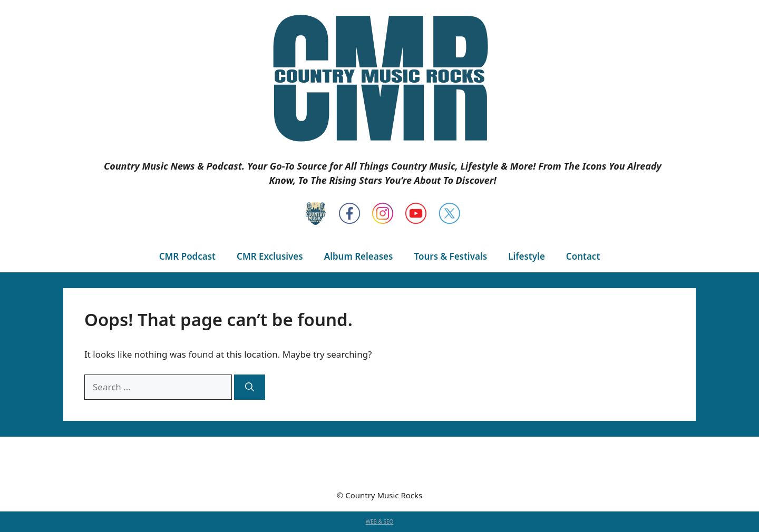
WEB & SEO (380, 521)
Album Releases (359, 256)
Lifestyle (527, 256)
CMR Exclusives (270, 256)
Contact (583, 256)
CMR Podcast (187, 256)
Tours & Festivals (450, 256)
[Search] (250, 387)
